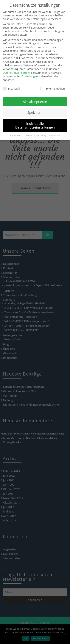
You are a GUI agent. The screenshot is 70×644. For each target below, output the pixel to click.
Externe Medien (53, 84)
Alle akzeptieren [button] (35, 97)
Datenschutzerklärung (16, 68)
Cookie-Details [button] (17, 131)
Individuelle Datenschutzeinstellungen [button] (35, 121)
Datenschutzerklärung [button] (37, 131)
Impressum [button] (54, 131)
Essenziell (11, 84)
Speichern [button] (35, 108)
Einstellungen (30, 72)
